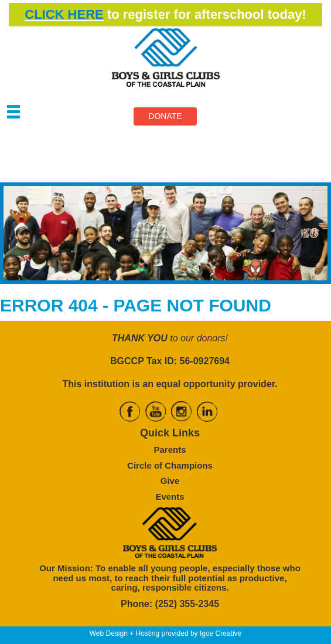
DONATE (165, 116)
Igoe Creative (221, 633)
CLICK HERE (64, 14)
